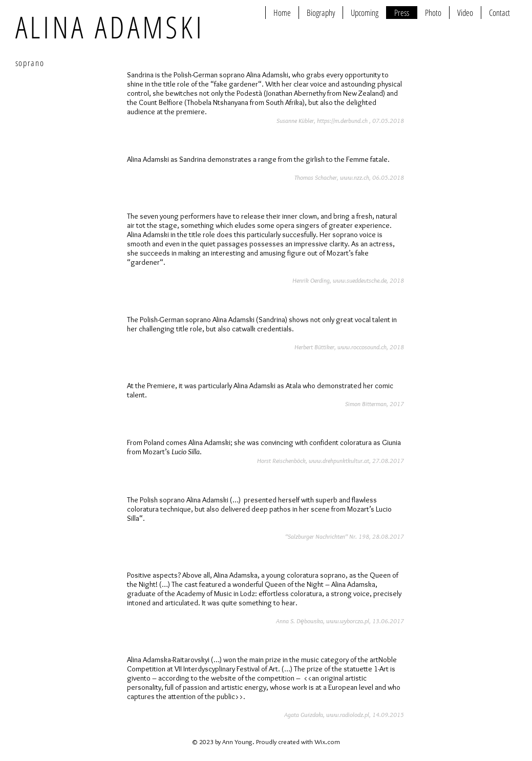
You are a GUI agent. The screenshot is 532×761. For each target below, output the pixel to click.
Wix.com (327, 742)
